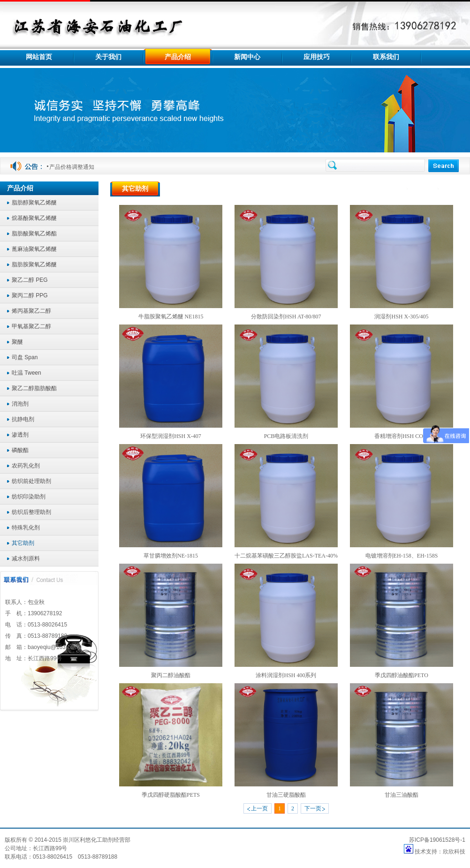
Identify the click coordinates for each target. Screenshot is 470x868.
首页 (397, 189)
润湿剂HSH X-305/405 (401, 317)
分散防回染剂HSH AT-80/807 (286, 317)
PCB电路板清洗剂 (286, 436)
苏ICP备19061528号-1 (437, 840)
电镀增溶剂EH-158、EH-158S (402, 556)
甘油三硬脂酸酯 (286, 795)
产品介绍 (424, 189)
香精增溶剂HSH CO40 (402, 436)
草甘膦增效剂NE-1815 (171, 556)
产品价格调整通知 (72, 167)
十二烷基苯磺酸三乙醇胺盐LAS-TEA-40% (286, 556)
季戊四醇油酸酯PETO (402, 675)
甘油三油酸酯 (402, 795)
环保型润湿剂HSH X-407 (171, 436)
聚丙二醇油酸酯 (171, 675)
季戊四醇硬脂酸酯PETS (171, 795)
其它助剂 (454, 189)
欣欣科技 (454, 852)
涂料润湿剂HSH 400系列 (286, 675)
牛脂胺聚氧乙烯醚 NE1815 (171, 317)
